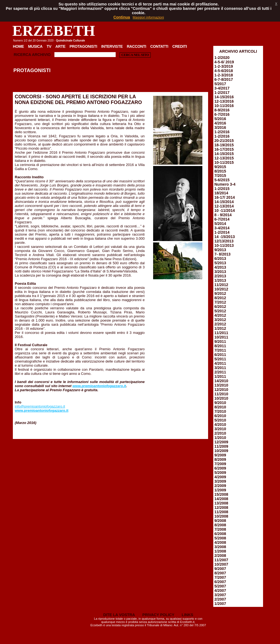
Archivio (41, 55)
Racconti (137, 46)
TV (49, 46)
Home (18, 46)
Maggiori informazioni (148, 17)
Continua (122, 17)
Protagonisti (83, 46)
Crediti (180, 46)
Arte (61, 46)
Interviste (112, 46)
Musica (35, 46)
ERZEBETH (54, 31)
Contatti (159, 46)
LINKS (188, 615)
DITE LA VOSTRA (119, 615)
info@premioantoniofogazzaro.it (40, 406)
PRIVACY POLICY (158, 615)
